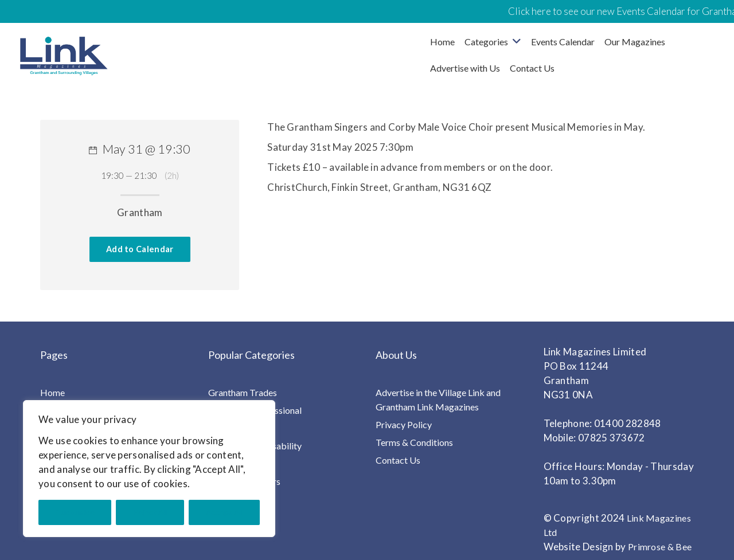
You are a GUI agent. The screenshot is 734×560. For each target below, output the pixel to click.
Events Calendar (563, 42)
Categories (486, 42)
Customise (75, 512)
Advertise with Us (465, 68)
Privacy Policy (404, 424)
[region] (149, 469)
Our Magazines (635, 42)
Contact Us (532, 68)
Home (442, 42)
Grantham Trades (243, 392)
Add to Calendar (140, 249)
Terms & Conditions (414, 442)
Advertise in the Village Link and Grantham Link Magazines (438, 400)
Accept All (225, 512)
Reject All (150, 512)
